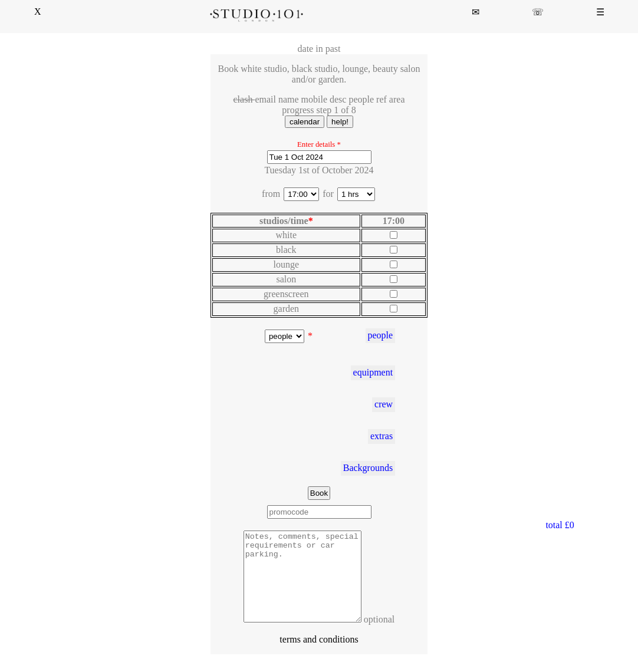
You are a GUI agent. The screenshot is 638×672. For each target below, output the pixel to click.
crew (384, 404)
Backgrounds (368, 468)
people (380, 335)
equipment (373, 372)
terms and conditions (319, 657)
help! (340, 122)
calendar (305, 122)
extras (382, 436)
